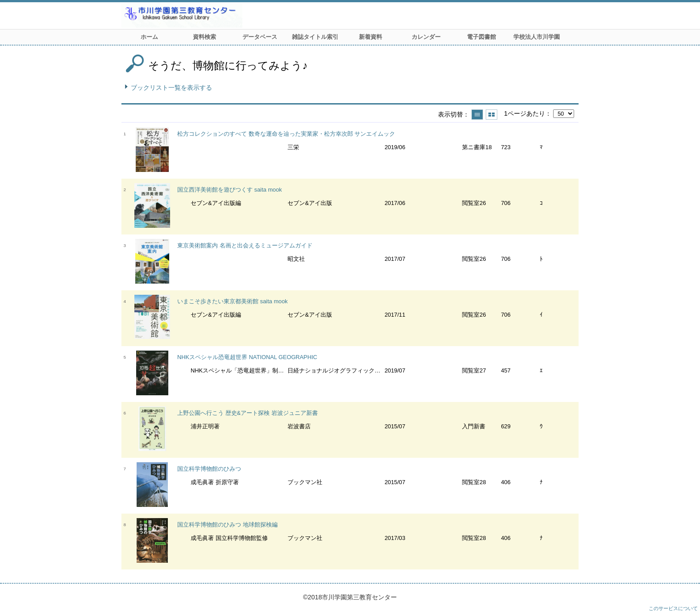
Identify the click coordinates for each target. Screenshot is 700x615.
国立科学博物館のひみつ (209, 469)
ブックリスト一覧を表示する (171, 88)
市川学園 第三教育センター (215, 16)
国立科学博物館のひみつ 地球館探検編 (227, 525)
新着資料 (371, 37)
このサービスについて (673, 608)
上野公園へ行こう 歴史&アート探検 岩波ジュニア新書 (248, 413)
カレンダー (426, 37)
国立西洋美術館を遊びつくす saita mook (229, 190)
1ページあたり (525, 113)
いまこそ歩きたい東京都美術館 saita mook (232, 301)
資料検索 (204, 37)
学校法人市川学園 (537, 37)
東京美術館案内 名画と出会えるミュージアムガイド (245, 245)
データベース (260, 37)
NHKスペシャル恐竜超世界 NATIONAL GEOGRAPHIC (247, 357)
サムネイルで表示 (492, 115)
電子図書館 (481, 37)
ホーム (149, 37)
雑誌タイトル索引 (315, 37)
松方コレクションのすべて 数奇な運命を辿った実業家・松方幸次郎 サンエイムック (286, 134)
